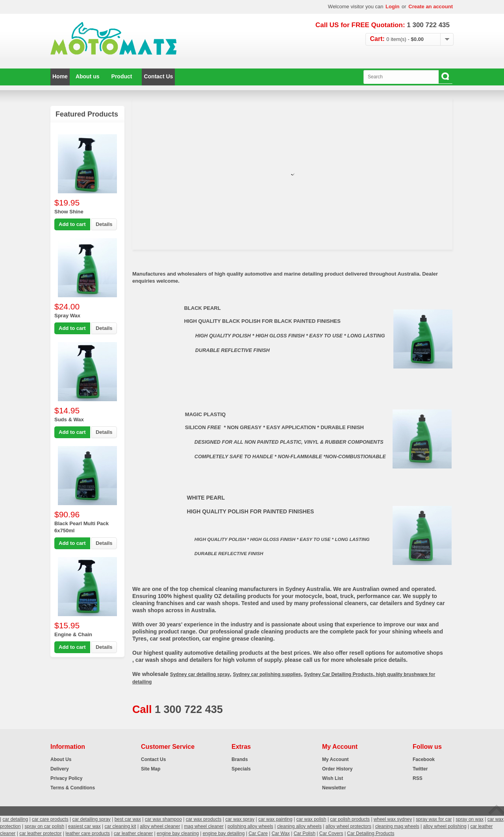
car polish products (350, 819)
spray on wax (470, 819)
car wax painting (275, 819)
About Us (61, 759)
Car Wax (281, 833)
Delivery (60, 769)
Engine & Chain (73, 634)
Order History (337, 769)
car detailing (15, 819)
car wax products (204, 819)
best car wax (128, 819)
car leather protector (40, 833)
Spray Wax (67, 316)
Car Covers (331, 833)
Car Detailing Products (371, 833)
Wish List (333, 778)
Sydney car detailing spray (200, 674)
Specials (241, 769)
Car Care (258, 833)
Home (60, 76)
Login (392, 6)
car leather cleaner (133, 833)
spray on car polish (45, 826)
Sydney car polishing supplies (267, 674)
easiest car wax (84, 826)
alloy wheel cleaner (160, 826)
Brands (240, 759)
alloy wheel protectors (348, 826)
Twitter (420, 769)
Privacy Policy (66, 778)
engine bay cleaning (178, 833)
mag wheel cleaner (204, 826)
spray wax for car (434, 819)
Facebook (424, 759)
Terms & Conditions (73, 788)
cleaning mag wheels (397, 826)
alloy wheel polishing (445, 826)
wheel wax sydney (393, 819)
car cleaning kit (120, 826)
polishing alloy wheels (250, 826)
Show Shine (69, 212)
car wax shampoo (163, 819)
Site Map (151, 769)
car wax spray (240, 819)
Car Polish (305, 833)
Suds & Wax (69, 419)
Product (122, 76)
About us (88, 76)
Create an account (431, 6)
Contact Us (158, 76)
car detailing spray (91, 819)
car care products (50, 819)
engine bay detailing (224, 833)
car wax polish (311, 819)
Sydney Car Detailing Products (338, 674)
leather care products (88, 833)
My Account (335, 759)
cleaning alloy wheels (299, 826)
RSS (418, 778)
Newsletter (334, 788)
